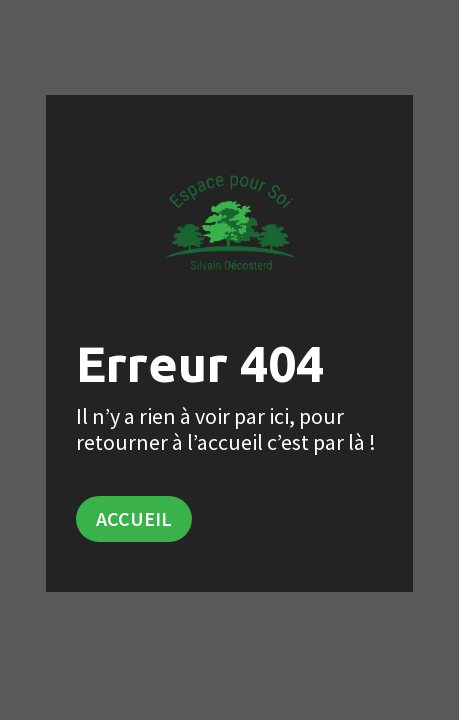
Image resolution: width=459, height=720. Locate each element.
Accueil (134, 518)
